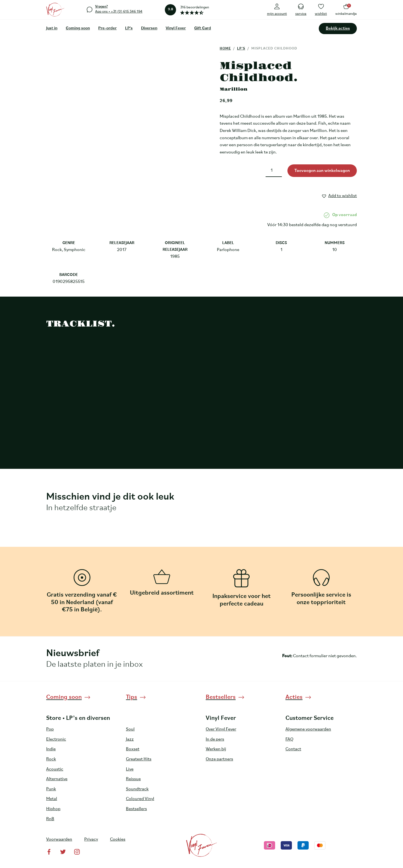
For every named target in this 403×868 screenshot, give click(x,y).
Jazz (130, 739)
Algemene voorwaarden (308, 729)
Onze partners (219, 759)
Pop (50, 729)
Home (225, 49)
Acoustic (55, 769)
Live (130, 769)
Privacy (91, 839)
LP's (129, 28)
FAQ (289, 739)
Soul (130, 729)
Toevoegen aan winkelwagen (322, 171)
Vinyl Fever (176, 28)
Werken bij (216, 749)
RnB (50, 819)
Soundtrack (137, 789)
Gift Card (203, 28)
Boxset (133, 749)
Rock (51, 759)
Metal (52, 799)
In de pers (215, 739)
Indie (51, 749)
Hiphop (53, 809)
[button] (339, 195)
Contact (293, 749)
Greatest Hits (139, 759)
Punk (51, 789)
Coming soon (78, 28)
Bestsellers (136, 809)
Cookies (118, 839)
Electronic (56, 739)
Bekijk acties (338, 29)
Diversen (149, 28)
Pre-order (107, 28)
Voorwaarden (59, 839)
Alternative (57, 779)
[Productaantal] (274, 171)
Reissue (133, 779)
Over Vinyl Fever (221, 729)
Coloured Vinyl (140, 799)
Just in (52, 28)
